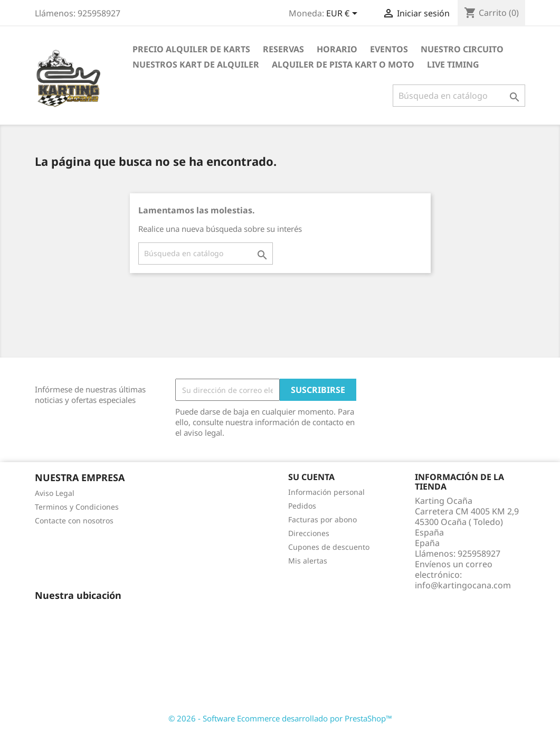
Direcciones (309, 533)
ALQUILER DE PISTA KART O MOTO (343, 64)
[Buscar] (459, 96)
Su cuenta (311, 477)
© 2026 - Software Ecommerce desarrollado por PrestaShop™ (280, 718)
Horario (337, 49)
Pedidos (302, 506)
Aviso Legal (55, 493)
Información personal (326, 492)
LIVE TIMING (453, 64)
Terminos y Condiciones (77, 507)
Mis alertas (308, 561)
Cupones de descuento (329, 547)
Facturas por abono (322, 519)
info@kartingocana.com (463, 585)
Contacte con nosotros (74, 520)
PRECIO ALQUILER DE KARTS (191, 49)
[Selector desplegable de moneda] (344, 14)
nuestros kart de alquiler (196, 64)
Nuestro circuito (462, 49)
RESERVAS (283, 49)
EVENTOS (389, 49)
